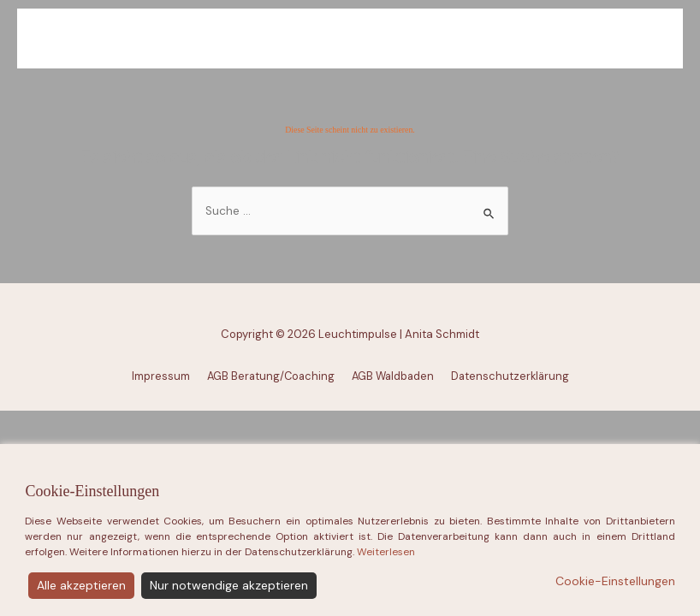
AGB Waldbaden (393, 376)
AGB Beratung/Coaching (271, 376)
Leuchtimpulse (356, 40)
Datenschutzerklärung (510, 376)
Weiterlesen (386, 595)
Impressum (161, 376)
